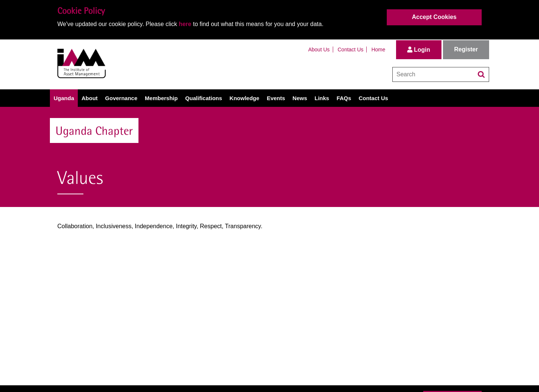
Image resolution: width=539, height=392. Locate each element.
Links (322, 98)
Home (378, 50)
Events (276, 98)
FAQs (344, 98)
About (90, 98)
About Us (319, 50)
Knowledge (245, 98)
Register (466, 49)
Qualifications (203, 98)
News (300, 98)
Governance (121, 98)
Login (419, 50)
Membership (161, 98)
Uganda (64, 98)
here (185, 24)
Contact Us (350, 50)
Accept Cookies (434, 17)
